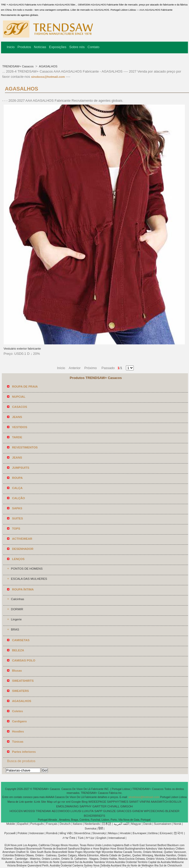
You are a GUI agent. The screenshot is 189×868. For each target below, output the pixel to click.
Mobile (11, 824)
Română (52, 833)
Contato (94, 47)
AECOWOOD (61, 811)
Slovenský (99, 833)
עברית (90, 838)
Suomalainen (163, 824)
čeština (153, 833)
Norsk (177, 824)
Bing (85, 802)
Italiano (78, 824)
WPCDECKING (154, 811)
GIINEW (138, 811)
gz (59, 802)
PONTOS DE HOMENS (27, 569)
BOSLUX (176, 802)
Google (76, 802)
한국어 (179, 833)
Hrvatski (125, 833)
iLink (37, 802)
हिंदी (101, 828)
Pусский (10, 833)
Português (37, 824)
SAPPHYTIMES (118, 802)
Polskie (22, 833)
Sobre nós (77, 47)
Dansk (147, 824)
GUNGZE (109, 811)
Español (23, 824)
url (55, 802)
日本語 (107, 824)
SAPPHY (86, 806)
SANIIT (134, 802)
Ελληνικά (166, 833)
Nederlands (92, 824)
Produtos (24, 47)
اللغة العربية (121, 824)
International (117, 838)
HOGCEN (16, 811)
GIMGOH (126, 806)
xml (68, 802)
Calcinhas (18, 599)
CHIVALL (114, 806)
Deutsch (65, 824)
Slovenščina (82, 833)
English (101, 838)
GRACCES (124, 811)
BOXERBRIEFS (95, 816)
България (139, 833)
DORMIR (17, 609)
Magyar (136, 824)
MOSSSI (29, 811)
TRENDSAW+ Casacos (18, 66)
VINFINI (145, 802)
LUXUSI (76, 811)
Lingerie (16, 619)
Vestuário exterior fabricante (22, 349)
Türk (81, 838)
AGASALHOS (48, 66)
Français (52, 824)
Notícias (40, 47)
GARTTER (99, 806)
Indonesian (36, 833)
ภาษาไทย (69, 838)
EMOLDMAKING (68, 806)
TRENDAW (43, 811)
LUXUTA (88, 811)
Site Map (47, 802)
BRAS (15, 629)
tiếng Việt (66, 833)
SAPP (98, 811)
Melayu (113, 833)
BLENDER (172, 811)
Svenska (90, 828)
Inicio (11, 47)
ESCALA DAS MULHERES (29, 579)
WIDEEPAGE (97, 802)
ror (63, 802)
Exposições (58, 47)
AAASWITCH (160, 802)
